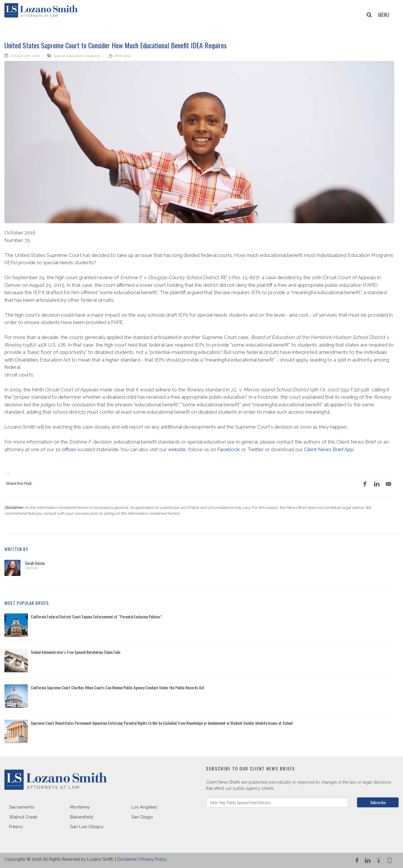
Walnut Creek (23, 817)
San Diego (142, 817)
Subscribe (378, 802)
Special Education (68, 56)
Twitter (256, 449)
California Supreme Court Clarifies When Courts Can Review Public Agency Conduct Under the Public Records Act (118, 687)
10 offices (66, 449)
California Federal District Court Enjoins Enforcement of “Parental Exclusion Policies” (96, 617)
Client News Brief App (329, 449)
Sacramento (22, 807)
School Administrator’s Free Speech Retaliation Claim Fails (76, 652)
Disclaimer (127, 859)
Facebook (229, 449)
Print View (122, 56)
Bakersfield (82, 817)
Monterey (80, 807)
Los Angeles (144, 807)
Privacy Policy (154, 859)
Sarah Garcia (35, 563)
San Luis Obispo (87, 827)
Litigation (92, 56)
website (177, 449)
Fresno (16, 827)
